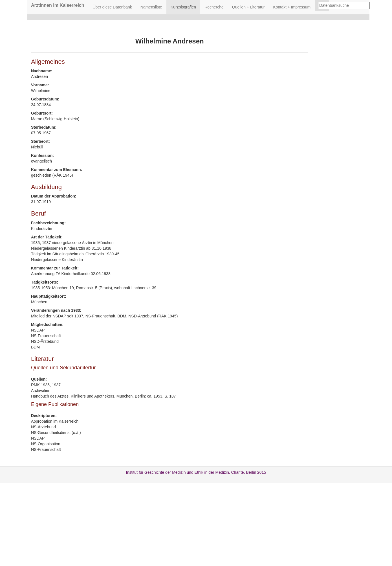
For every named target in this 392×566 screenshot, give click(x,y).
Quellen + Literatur (248, 7)
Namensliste (151, 7)
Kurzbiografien (183, 7)
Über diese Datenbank (112, 7)
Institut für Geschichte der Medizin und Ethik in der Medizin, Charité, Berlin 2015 (196, 472)
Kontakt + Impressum (292, 7)
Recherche (214, 7)
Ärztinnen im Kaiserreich (58, 5)
